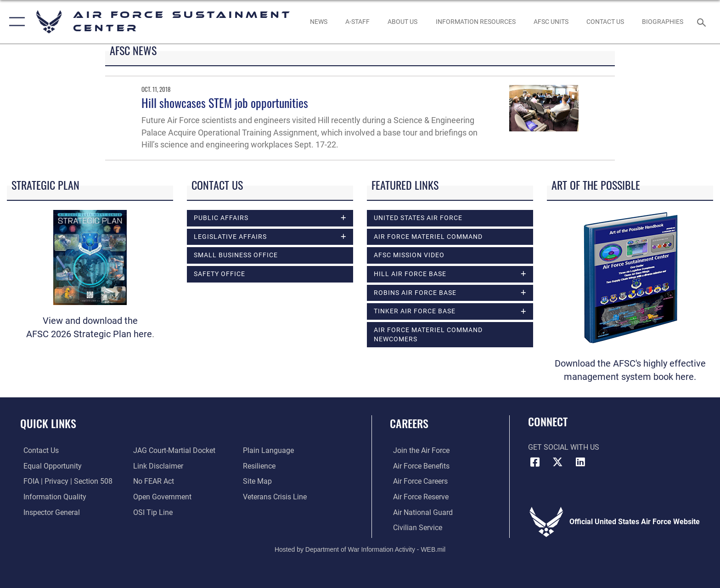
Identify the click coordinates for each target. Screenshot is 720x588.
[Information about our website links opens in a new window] (157, 466)
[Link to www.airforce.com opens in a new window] (418, 450)
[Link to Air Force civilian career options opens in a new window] (414, 527)
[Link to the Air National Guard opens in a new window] (420, 512)
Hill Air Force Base (410, 274)
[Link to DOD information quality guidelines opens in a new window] (52, 496)
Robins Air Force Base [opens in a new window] (415, 293)
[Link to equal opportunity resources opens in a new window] (49, 466)
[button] (15, 22)
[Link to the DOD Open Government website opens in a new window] (161, 496)
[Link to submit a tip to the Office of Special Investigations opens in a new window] (152, 512)
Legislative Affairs (230, 237)
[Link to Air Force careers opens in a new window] (417, 481)
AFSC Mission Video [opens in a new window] (409, 255)
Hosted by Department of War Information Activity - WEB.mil (360, 549)
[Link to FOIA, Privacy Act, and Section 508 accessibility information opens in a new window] (65, 481)
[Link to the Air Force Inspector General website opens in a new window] (48, 512)
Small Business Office (236, 256)
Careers (409, 423)
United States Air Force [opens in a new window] (418, 218)
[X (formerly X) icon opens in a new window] (557, 462)
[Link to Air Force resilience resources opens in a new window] (260, 466)
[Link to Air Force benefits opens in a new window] (418, 466)
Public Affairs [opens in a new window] (221, 218)
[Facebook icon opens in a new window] (535, 462)
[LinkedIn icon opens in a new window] (580, 462)
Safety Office (219, 275)
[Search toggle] (703, 22)
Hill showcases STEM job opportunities (225, 103)
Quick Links (48, 423)
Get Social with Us (564, 447)
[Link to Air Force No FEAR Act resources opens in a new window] (153, 481)
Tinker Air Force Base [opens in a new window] (415, 312)
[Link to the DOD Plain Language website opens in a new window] (269, 450)
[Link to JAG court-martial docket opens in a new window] (173, 450)
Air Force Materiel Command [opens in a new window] (428, 237)
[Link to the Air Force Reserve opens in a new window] (418, 496)
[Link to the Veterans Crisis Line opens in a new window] (276, 496)
